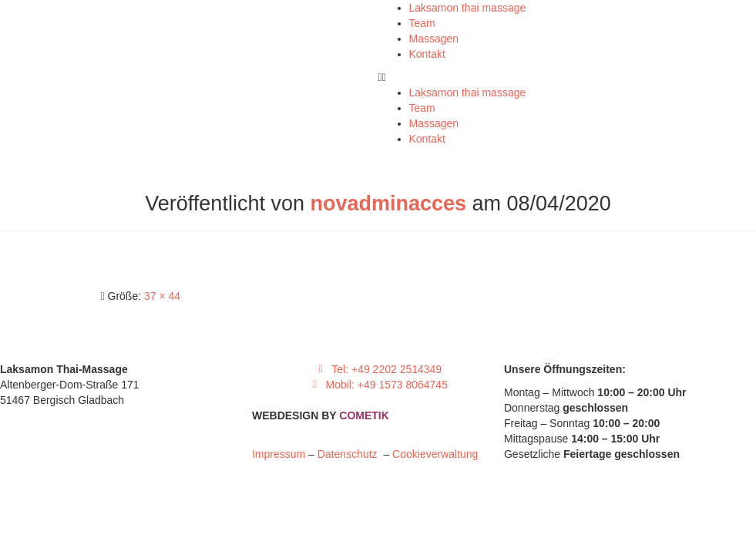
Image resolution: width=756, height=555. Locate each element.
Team (422, 23)
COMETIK (364, 415)
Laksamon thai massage (468, 8)
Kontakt (427, 54)
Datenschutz (351, 454)
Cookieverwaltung (435, 454)
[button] (568, 77)
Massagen (434, 39)
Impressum (279, 454)
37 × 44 (162, 296)
